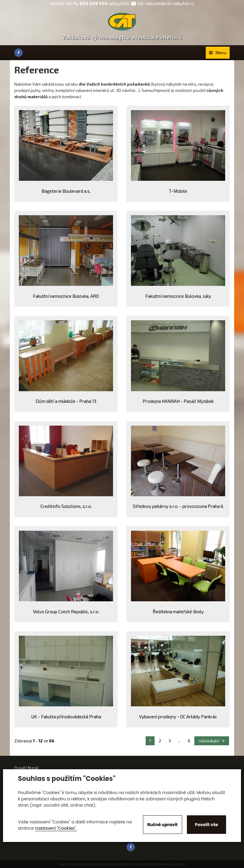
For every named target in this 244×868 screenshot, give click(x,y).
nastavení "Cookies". (56, 828)
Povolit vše (206, 825)
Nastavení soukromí (170, 864)
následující (212, 741)
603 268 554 (93, 3)
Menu (218, 53)
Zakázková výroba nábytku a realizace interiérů (122, 37)
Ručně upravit (163, 825)
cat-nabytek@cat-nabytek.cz (163, 3)
